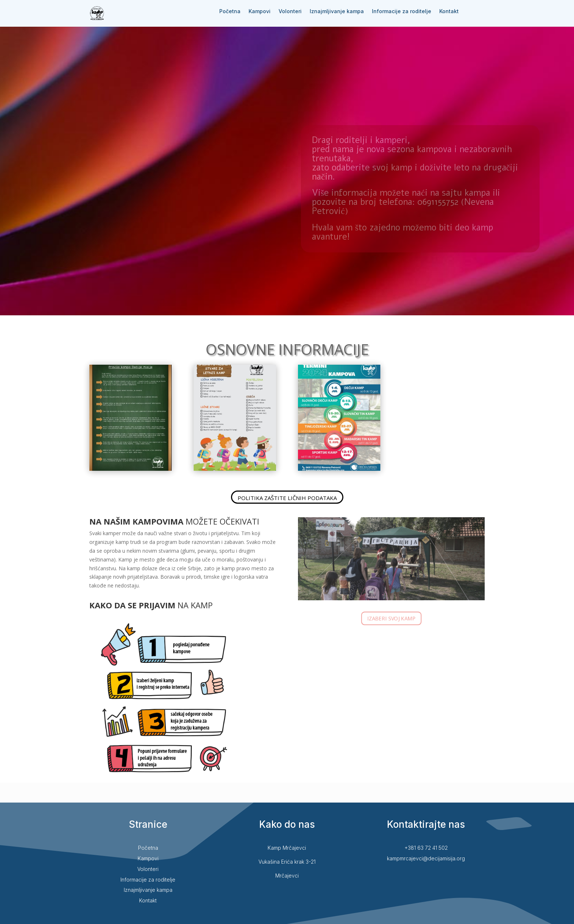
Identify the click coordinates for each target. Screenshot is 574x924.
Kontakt (449, 12)
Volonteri (290, 12)
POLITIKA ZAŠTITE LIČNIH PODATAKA (287, 498)
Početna (230, 12)
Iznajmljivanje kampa (337, 12)
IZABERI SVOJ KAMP (391, 618)
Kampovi (260, 12)
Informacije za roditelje (402, 12)
